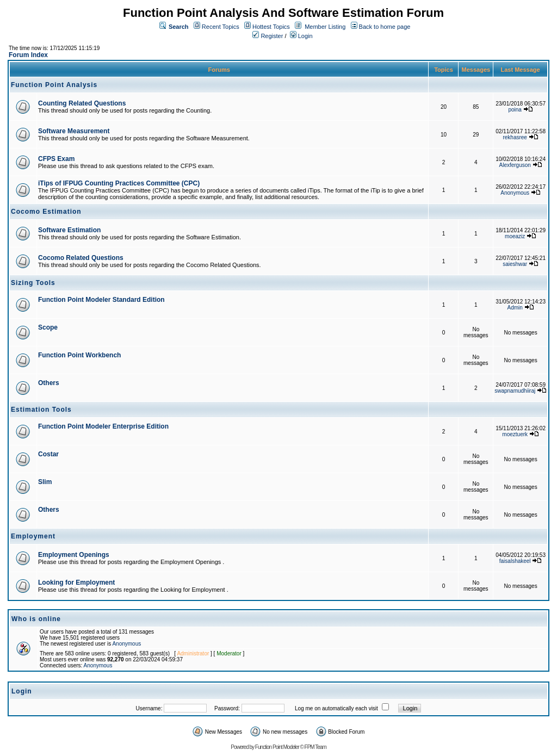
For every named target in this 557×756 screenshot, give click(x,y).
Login (301, 36)
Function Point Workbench (79, 355)
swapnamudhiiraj (515, 391)
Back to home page (385, 27)
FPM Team (315, 747)
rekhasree (515, 137)
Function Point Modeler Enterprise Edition (103, 426)
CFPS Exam (56, 159)
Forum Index (28, 55)
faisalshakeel (515, 561)
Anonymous (515, 193)
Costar (48, 454)
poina (515, 110)
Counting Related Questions (82, 103)
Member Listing (325, 27)
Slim (45, 482)
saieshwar (515, 264)
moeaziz (515, 236)
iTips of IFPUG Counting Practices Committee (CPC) (119, 183)
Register (268, 36)
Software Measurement (74, 131)
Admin (515, 308)
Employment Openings (74, 555)
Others (49, 383)
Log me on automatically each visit (336, 708)
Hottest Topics (271, 27)
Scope (48, 327)
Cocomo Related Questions (81, 258)
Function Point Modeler (277, 747)
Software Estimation (69, 230)
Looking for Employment (76, 583)
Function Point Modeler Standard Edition (101, 300)
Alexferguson (515, 165)
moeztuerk (515, 434)
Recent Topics (221, 27)
